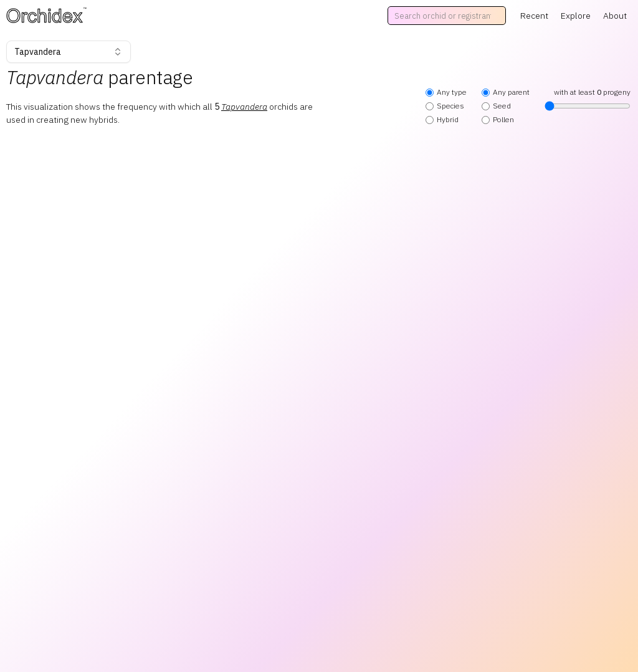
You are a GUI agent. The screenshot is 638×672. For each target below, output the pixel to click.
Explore (576, 16)
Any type (446, 92)
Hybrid (442, 119)
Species (445, 106)
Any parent (506, 92)
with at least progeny (588, 99)
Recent (534, 16)
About (615, 16)
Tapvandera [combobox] (69, 52)
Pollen (498, 119)
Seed (496, 106)
